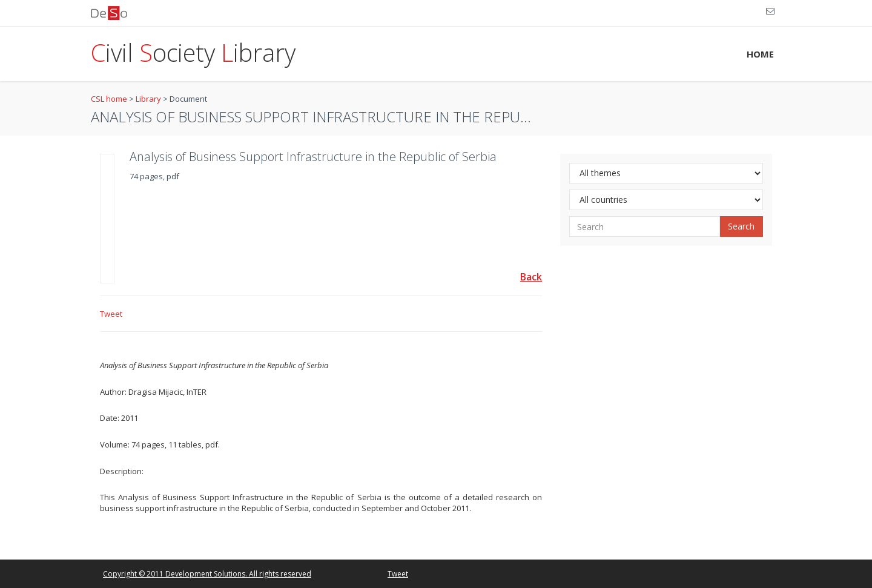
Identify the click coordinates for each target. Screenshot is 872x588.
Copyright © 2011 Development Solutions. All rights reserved (207, 574)
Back (531, 277)
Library (148, 99)
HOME (760, 54)
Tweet (111, 314)
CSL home (109, 99)
